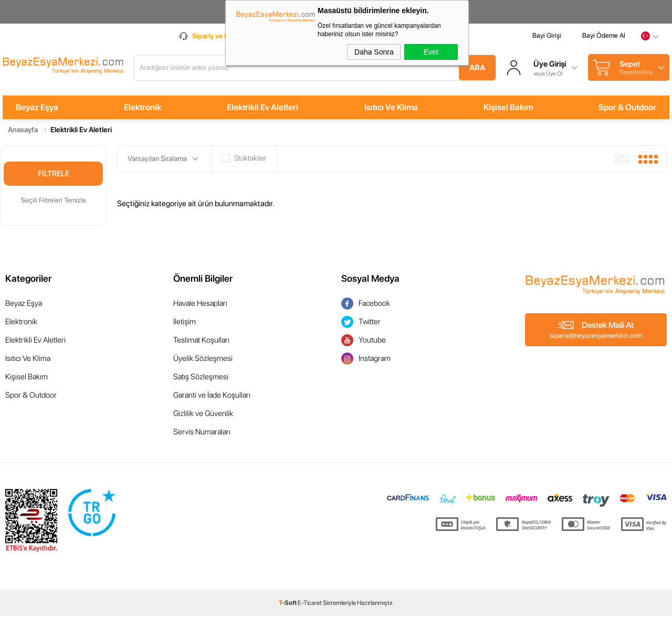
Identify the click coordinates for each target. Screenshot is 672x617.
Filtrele (54, 175)
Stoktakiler (244, 159)
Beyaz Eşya (34, 108)
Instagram (366, 360)
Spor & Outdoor (630, 108)
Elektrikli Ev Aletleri (262, 108)
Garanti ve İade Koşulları (212, 396)
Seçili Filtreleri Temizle (54, 201)
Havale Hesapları (200, 304)
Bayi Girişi (549, 38)
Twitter (361, 323)
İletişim (185, 323)
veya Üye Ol (550, 74)
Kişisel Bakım (510, 108)
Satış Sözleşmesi (201, 378)
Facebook (366, 305)
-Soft (288, 604)
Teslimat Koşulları (201, 341)
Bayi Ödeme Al (606, 38)
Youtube (364, 341)
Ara (475, 68)
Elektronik (141, 108)
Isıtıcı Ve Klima (392, 108)
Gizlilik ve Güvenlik (203, 414)
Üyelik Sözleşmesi (203, 359)
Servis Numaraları (202, 433)
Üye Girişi (552, 65)
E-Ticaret (310, 604)
